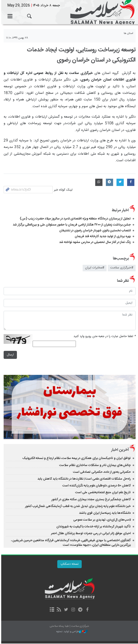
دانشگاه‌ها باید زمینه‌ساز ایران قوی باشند (105, 514)
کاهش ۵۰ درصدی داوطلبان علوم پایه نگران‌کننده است (97, 486)
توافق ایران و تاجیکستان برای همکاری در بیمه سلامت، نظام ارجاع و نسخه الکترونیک (76, 459)
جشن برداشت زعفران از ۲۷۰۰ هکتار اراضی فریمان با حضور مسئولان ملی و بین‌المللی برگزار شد (72, 225)
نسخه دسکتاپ (69, 565)
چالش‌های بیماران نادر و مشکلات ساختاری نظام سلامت (95, 466)
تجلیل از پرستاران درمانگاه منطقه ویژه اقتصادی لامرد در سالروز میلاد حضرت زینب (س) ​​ (75, 219)
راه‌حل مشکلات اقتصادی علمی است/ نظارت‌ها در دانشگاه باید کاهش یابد (84, 479)
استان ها (128, 33)
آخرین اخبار (120, 451)
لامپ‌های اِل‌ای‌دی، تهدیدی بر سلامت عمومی (102, 520)
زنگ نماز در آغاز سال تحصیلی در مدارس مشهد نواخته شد (95, 242)
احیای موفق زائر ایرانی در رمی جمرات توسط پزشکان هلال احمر (91, 534)
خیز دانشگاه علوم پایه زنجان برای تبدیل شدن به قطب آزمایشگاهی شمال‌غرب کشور (78, 507)
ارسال (9, 355)
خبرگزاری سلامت (69, 12)
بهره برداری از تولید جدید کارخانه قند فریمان (103, 236)
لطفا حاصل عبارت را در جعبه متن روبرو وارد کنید (105, 336)
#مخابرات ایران (95, 268)
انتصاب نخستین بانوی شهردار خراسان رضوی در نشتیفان (95, 231)
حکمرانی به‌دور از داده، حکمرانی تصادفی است (102, 473)
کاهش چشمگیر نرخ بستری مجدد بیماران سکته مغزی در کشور (91, 500)
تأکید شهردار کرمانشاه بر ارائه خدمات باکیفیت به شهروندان (94, 527)
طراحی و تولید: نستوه (72, 632)
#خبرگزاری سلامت (122, 268)
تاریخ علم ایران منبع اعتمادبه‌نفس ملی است (103, 493)
